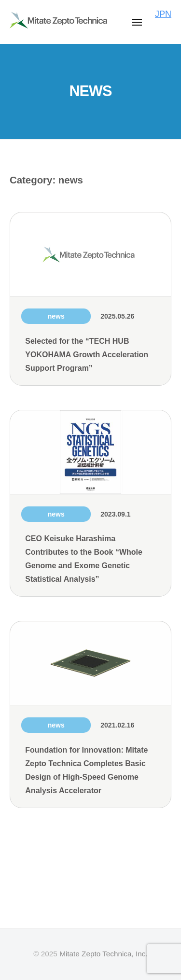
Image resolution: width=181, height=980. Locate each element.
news (56, 316)
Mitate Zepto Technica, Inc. (104, 954)
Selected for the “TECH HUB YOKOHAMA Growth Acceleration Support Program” (87, 355)
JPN (163, 14)
